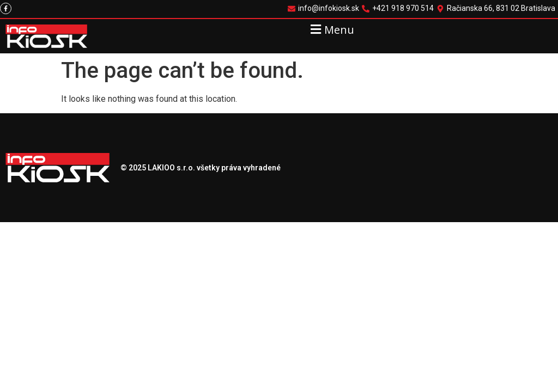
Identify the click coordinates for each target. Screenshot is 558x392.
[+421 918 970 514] (399, 8)
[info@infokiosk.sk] (325, 8)
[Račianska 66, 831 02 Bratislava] (497, 8)
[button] (331, 29)
